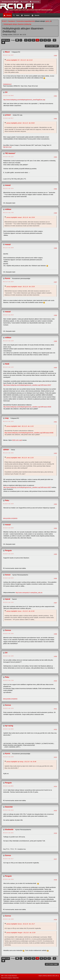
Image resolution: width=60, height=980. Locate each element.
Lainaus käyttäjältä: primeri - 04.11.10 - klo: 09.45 (20, 123)
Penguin (8, 551)
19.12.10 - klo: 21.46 (8, 757)
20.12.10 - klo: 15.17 (8, 859)
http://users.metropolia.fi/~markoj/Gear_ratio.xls (29, 593)
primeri (8, 115)
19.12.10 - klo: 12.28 (8, 708)
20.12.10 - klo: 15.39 (8, 879)
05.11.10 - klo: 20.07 (8, 55)
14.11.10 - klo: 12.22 (8, 157)
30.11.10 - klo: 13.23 (8, 421)
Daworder (9, 807)
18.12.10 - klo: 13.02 (8, 634)
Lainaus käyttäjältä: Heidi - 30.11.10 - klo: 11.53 (20, 426)
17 (49, 40)
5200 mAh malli (17, 440)
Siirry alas (6, 40)
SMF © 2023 (4, 976)
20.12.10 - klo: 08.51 (8, 786)
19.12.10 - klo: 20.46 (8, 729)
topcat (8, 599)
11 (26, 40)
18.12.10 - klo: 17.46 (8, 680)
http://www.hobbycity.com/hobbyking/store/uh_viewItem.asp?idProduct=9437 (27, 385)
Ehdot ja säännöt (47, 976)
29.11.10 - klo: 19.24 (8, 282)
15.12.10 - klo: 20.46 (8, 528)
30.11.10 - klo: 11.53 (8, 367)
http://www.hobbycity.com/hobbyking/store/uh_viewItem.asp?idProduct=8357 (27, 487)
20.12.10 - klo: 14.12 (8, 810)
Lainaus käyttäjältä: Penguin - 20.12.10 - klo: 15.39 (21, 933)
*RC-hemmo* (10, 153)
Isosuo (8, 575)
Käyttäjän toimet (52, 46)
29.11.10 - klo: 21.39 (8, 341)
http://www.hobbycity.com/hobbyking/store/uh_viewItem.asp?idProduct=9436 (27, 407)
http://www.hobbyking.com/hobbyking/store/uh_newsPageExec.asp (24, 100)
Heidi (7, 364)
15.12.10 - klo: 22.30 (8, 578)
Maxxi (7, 52)
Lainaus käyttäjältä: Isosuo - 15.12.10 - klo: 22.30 (20, 611)
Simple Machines (12, 976)
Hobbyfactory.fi (7, 84)
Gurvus (8, 630)
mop (7, 418)
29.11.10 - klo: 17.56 (8, 213)
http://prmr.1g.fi (7, 147)
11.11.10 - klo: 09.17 (8, 118)
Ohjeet (40, 976)
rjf (50, 21)
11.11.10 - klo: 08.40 (8, 96)
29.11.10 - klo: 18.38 (8, 248)
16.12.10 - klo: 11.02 (8, 602)
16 (45, 40)
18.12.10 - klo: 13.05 (8, 656)
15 (41, 40)
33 (54, 40)
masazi (8, 185)
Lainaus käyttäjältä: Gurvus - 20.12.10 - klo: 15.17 (20, 924)
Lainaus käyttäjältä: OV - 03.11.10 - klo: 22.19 (19, 60)
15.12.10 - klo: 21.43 (8, 554)
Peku (7, 500)
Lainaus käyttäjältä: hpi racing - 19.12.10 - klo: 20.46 (21, 762)
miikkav (8, 209)
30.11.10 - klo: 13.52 (8, 453)
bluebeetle (9, 830)
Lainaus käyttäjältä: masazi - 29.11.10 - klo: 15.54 (20, 217)
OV (6, 92)
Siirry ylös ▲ (56, 976)
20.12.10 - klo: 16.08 (8, 919)
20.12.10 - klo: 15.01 (8, 833)
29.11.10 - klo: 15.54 (8, 188)
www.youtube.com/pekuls (10, 518)
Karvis (8, 278)
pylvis (47, 21)
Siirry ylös (6, 958)
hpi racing (9, 726)
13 (34, 40)
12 (30, 40)
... (23, 40)
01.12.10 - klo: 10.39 (8, 504)
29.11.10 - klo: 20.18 (8, 315)
